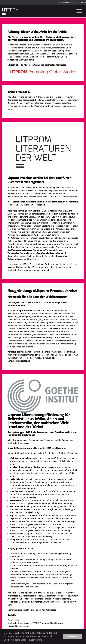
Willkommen (64, 3)
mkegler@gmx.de (43, 358)
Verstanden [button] (72, 637)
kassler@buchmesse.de (18, 358)
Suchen (74, 3)
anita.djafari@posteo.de (19, 361)
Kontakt (83, 3)
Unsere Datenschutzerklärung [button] (28, 640)
